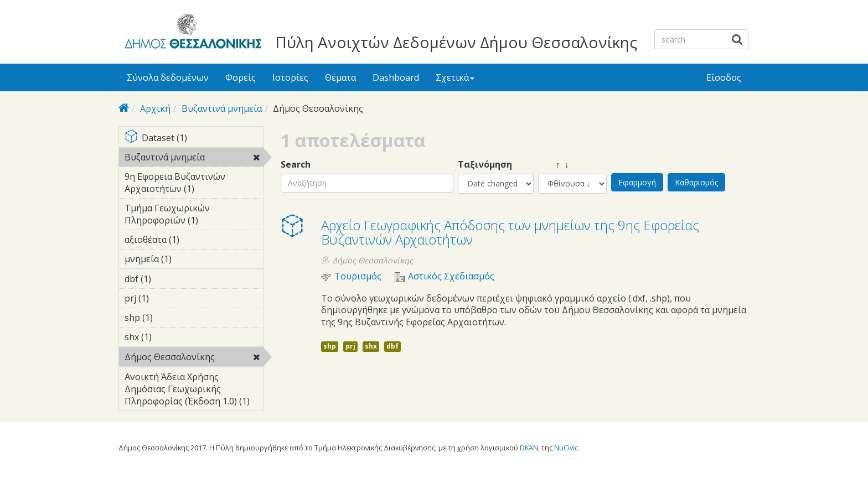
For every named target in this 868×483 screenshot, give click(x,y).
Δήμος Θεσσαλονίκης (194, 359)
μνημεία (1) (189, 259)
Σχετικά (455, 77)
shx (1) (169, 337)
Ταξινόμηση (485, 165)
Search (296, 165)
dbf (392, 346)
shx (371, 346)
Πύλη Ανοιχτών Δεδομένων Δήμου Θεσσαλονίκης (456, 42)
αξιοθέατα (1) (194, 241)
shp (330, 346)
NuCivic (566, 448)
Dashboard (396, 77)
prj (350, 346)
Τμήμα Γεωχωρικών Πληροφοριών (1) (194, 216)
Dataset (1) (194, 139)
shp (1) (170, 318)
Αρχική (155, 108)
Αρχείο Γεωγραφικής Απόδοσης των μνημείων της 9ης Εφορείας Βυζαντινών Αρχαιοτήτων (510, 232)
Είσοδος (724, 77)
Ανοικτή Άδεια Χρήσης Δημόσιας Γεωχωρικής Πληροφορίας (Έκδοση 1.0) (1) (194, 391)
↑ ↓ (554, 165)
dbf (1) (168, 279)
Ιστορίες (290, 77)
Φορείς (241, 77)
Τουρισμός (358, 276)
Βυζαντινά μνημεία (222, 108)
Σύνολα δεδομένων (168, 77)
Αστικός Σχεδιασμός (451, 276)
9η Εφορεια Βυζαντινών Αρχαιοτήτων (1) (194, 184)
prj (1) (166, 298)
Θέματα (340, 77)
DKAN (529, 448)
